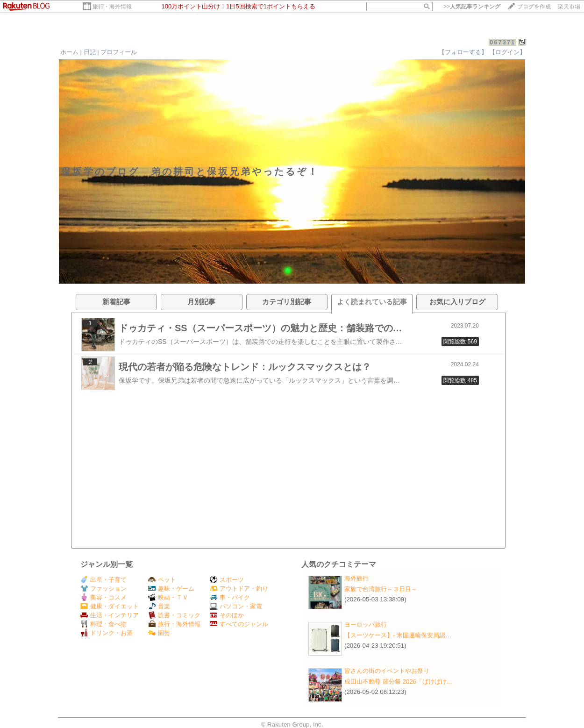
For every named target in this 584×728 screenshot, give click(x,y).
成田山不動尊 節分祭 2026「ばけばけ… (399, 682)
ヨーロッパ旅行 (366, 625)
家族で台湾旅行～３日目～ (381, 589)
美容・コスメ (103, 597)
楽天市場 (569, 7)
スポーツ (227, 580)
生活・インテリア (110, 615)
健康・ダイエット (110, 606)
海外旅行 (356, 578)
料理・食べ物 (103, 624)
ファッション (103, 589)
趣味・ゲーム (171, 589)
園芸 (159, 633)
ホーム (69, 52)
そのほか (227, 615)
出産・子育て (103, 580)
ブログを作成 (534, 7)
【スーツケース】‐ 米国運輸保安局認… (398, 635)
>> (472, 7)
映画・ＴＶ (168, 597)
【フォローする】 (463, 52)
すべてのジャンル (239, 624)
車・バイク (230, 597)
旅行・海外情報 (112, 7)
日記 (90, 52)
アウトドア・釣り (239, 589)
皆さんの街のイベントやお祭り (387, 671)
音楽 (159, 606)
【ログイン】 (507, 52)
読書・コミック (174, 615)
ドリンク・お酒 (107, 633)
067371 (502, 42)
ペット (162, 580)
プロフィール (119, 52)
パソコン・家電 (236, 606)
